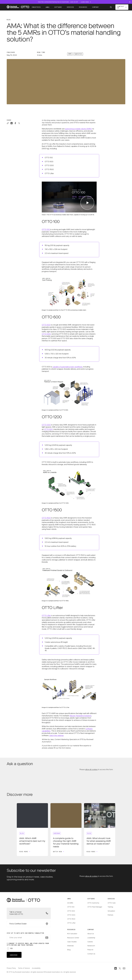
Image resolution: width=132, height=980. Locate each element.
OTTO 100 (46, 230)
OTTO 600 (46, 325)
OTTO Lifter (46, 616)
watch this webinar (56, 736)
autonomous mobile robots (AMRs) (79, 129)
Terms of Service (24, 968)
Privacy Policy (11, 968)
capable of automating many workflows (67, 367)
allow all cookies (91, 770)
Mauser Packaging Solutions (80, 716)
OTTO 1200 (46, 334)
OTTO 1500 (46, 518)
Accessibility (36, 968)
